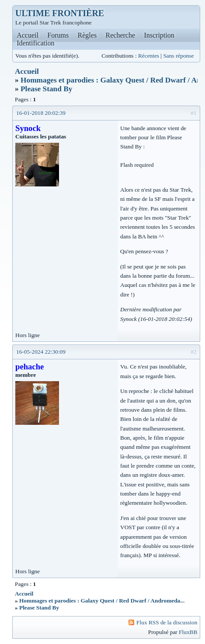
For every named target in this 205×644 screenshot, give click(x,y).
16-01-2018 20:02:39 (41, 113)
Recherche (121, 35)
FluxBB (188, 632)
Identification (35, 43)
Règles (87, 35)
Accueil (28, 35)
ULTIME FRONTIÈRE (60, 13)
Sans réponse (178, 56)
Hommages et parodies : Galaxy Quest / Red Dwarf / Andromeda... (102, 601)
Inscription (159, 35)
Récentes (149, 56)
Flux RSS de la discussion (167, 622)
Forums (58, 35)
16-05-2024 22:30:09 (41, 352)
